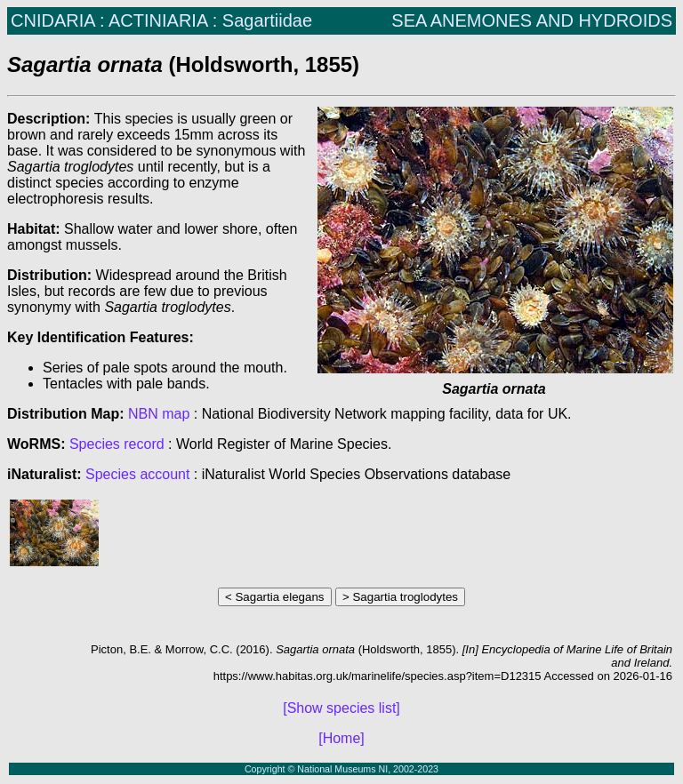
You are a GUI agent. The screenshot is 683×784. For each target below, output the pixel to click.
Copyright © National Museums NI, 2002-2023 (341, 769)
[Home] (341, 738)
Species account (137, 474)
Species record (117, 444)
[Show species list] (341, 708)
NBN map (161, 414)
